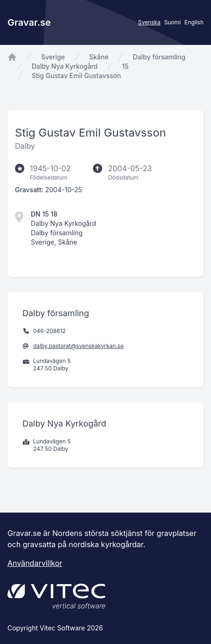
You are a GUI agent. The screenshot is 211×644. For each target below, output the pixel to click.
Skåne (99, 57)
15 (125, 66)
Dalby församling (159, 57)
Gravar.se (29, 22)
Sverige (53, 57)
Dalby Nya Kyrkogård (65, 66)
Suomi (172, 22)
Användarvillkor (35, 563)
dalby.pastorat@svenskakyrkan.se (78, 346)
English (194, 22)
